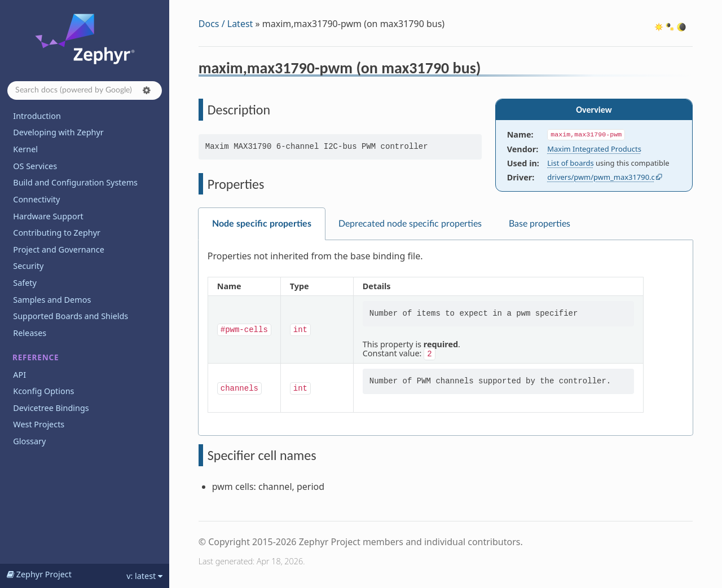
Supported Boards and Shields (71, 316)
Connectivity (36, 199)
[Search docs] (85, 90)
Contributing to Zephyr (57, 233)
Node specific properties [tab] (262, 224)
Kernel (25, 149)
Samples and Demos (52, 300)
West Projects (39, 424)
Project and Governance (58, 249)
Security (28, 266)
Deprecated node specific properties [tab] (410, 224)
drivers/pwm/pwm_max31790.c (601, 177)
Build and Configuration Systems (75, 182)
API (19, 375)
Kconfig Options (43, 391)
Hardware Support (48, 216)
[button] (147, 90)
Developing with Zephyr (58, 132)
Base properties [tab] (540, 224)
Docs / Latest (226, 24)
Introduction (37, 116)
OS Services (35, 166)
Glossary (29, 441)
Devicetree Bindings (51, 408)
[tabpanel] (446, 338)
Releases (30, 333)
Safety (25, 283)
